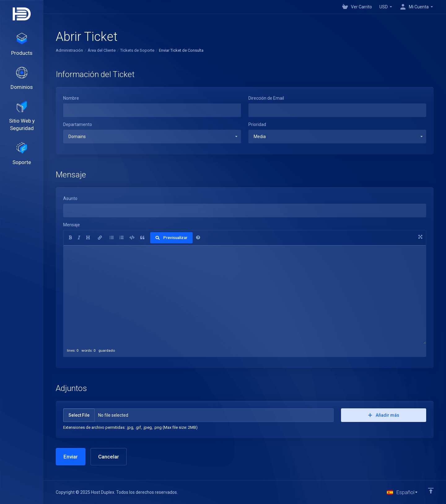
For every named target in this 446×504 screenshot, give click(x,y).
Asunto (70, 198)
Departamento (78, 124)
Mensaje (72, 225)
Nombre (71, 98)
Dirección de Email (266, 98)
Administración (69, 50)
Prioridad (257, 124)
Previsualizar (171, 238)
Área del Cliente (102, 50)
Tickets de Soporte (137, 50)
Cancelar (109, 457)
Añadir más (384, 415)
